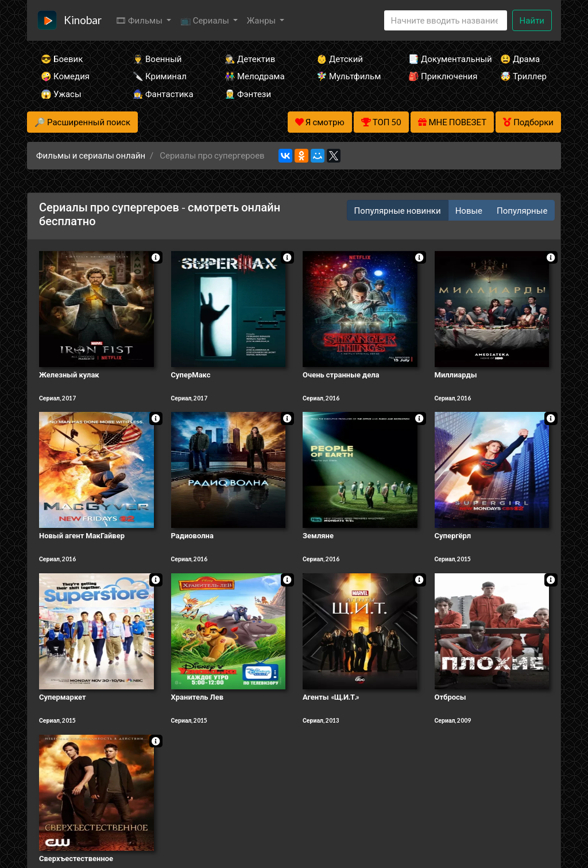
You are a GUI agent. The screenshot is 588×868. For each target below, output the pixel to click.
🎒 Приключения (439, 76)
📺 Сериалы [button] (206, 20)
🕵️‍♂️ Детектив (250, 59)
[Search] (446, 20)
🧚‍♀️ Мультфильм (347, 76)
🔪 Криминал (160, 76)
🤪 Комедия (65, 76)
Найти (532, 20)
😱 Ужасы (61, 94)
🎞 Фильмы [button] (140, 20)
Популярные (522, 210)
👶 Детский (340, 59)
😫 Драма (520, 59)
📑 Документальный (439, 59)
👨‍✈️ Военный (157, 59)
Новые (469, 210)
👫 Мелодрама (255, 76)
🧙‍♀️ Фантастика (163, 94)
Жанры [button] (262, 20)
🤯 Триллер (523, 76)
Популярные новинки (398, 210)
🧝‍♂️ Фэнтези (248, 94)
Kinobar (83, 20)
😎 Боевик (62, 59)
